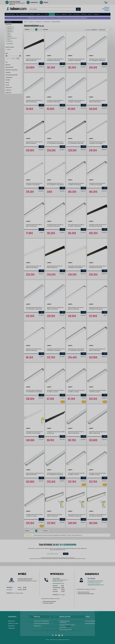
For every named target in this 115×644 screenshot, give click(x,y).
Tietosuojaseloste (90, 623)
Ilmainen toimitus (14, 47)
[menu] (58, 14)
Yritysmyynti (37, 626)
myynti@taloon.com (58, 583)
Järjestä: (94, 30)
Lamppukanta (14, 77)
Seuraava (45, 29)
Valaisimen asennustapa (14, 70)
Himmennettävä (14, 67)
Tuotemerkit (84, 14)
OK (18, 58)
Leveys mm (14, 90)
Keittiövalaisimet (47, 22)
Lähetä (66, 554)
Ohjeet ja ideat (65, 617)
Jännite (14, 82)
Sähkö (46, 14)
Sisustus (58, 14)
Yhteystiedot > (106, 9)
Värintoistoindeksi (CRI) (14, 75)
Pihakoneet (32, 14)
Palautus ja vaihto (13, 623)
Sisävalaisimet (38, 22)
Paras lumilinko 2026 (65, 627)
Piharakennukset (24, 14)
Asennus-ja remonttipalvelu (41, 621)
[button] (9, 43)
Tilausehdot (11, 626)
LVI (43, 14)
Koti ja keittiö (76, 14)
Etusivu (26, 22)
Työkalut (38, 14)
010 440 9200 (56, 579)
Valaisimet (52, 14)
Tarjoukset (96, 14)
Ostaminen (12, 617)
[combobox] (53, 9)
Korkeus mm (14, 87)
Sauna (70, 14)
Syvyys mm (14, 92)
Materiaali (14, 65)
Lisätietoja (83, 559)
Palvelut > (107, 10)
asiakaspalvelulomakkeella (95, 581)
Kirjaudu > (107, 7)
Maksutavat (11, 621)
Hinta (14, 53)
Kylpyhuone (64, 14)
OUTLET (90, 14)
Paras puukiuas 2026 (65, 630)
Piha (17, 14)
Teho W (14, 85)
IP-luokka (14, 80)
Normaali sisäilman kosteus (67, 625)
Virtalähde (14, 72)
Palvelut (37, 617)
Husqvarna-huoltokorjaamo (41, 623)
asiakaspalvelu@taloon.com (96, 585)
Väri (14, 62)
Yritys (87, 617)
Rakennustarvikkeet (10, 14)
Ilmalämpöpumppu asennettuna (65, 622)
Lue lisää (9, 590)
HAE (78, 9)
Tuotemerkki (14, 24)
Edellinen (27, 29)
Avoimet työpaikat (90, 621)
